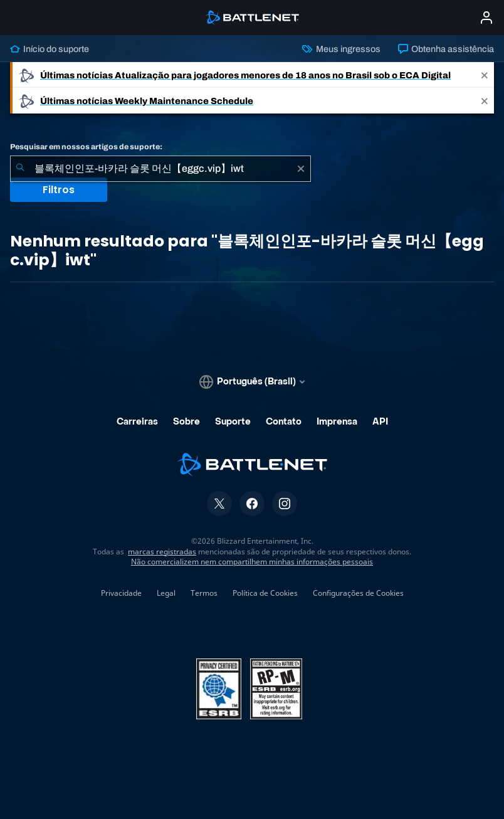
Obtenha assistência (446, 49)
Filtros (59, 190)
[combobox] (160, 169)
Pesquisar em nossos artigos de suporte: (86, 147)
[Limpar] (301, 169)
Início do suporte (50, 49)
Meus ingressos (341, 49)
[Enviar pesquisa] (20, 169)
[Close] (485, 75)
